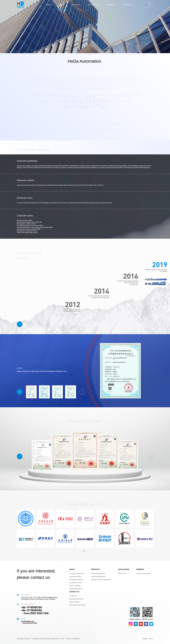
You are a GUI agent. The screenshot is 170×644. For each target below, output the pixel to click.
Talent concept (74, 602)
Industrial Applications (99, 577)
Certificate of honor (76, 583)
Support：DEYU (148, 639)
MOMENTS (111, 5)
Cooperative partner (76, 589)
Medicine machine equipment (101, 580)
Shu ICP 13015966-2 (73, 639)
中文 (149, 5)
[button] (20, 324)
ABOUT (61, 5)
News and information (144, 573)
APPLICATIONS (94, 5)
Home (49, 5)
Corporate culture (75, 577)
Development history (76, 580)
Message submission (76, 599)
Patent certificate (75, 586)
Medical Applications (98, 573)
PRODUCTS (76, 5)
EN (146, 5)
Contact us (73, 596)
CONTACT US (127, 5)
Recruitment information (77, 605)
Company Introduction (77, 573)
